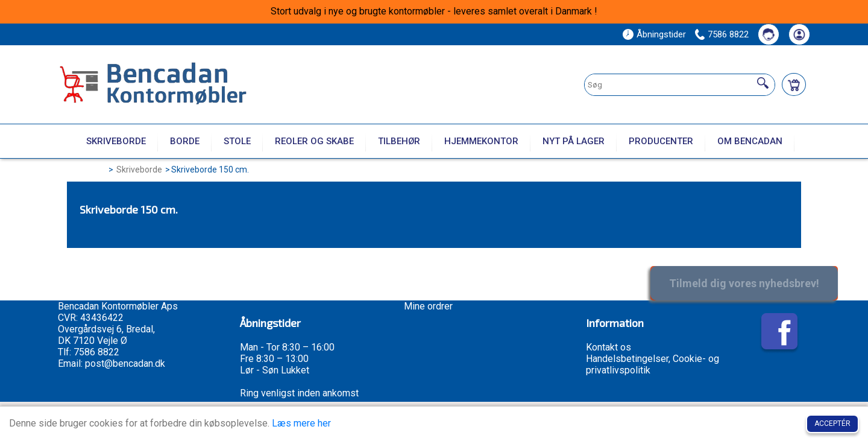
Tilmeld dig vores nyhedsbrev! (744, 283)
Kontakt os (609, 347)
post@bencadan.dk (125, 363)
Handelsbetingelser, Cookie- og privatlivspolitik (653, 364)
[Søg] (763, 83)
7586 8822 (728, 34)
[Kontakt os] (769, 34)
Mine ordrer (428, 306)
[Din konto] (799, 34)
